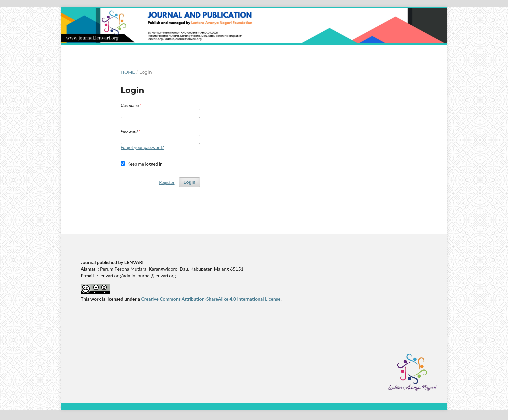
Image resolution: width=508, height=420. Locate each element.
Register (167, 182)
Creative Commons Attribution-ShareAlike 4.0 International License (211, 299)
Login (189, 182)
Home (128, 72)
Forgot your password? (142, 147)
